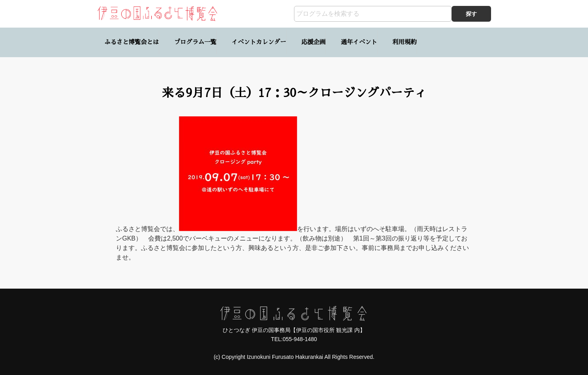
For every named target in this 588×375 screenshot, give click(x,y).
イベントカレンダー (259, 42)
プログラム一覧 (195, 42)
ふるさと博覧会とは (132, 42)
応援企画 (314, 42)
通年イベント (359, 42)
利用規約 (405, 42)
